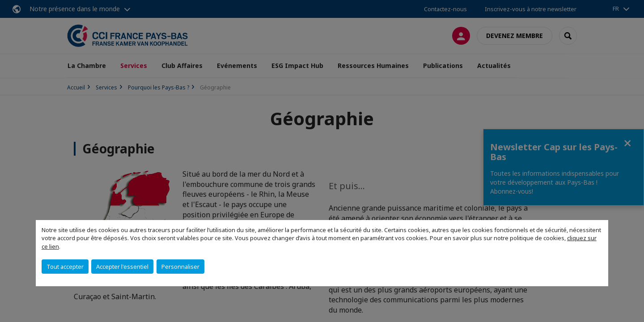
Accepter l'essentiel (122, 267)
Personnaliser (180, 267)
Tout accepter (65, 267)
